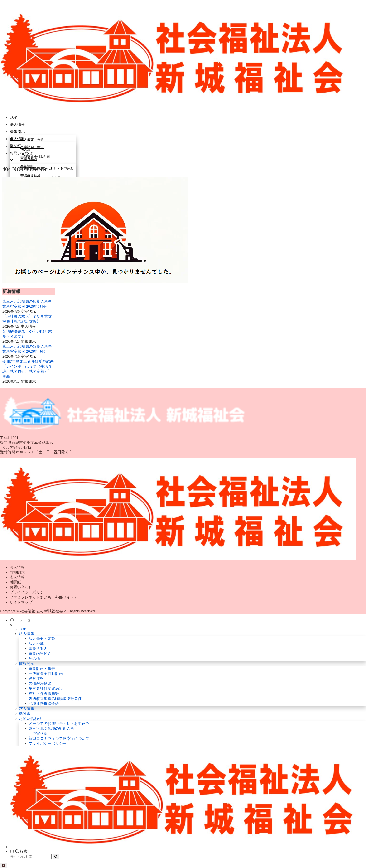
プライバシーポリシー (29, 592)
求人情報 (17, 577)
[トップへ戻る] (3, 866)
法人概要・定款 (42, 639)
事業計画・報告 (42, 669)
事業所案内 (38, 649)
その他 (34, 659)
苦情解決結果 (40, 684)
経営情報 (36, 679)
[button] (56, 857)
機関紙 (15, 582)
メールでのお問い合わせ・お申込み (59, 724)
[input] (31, 857)
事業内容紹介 (40, 654)
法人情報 (17, 567)
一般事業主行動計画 (46, 674)
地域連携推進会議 (44, 704)
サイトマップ (21, 602)
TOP (23, 629)
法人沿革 (36, 644)
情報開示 (17, 572)
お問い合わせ (21, 587)
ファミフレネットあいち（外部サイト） (44, 597)
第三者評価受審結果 (46, 689)
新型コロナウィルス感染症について (59, 739)
